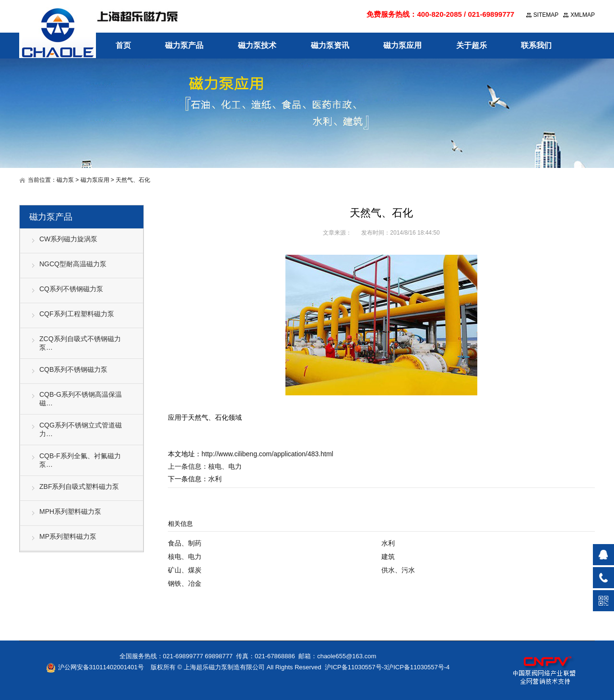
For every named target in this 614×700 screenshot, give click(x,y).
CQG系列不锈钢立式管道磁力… (81, 429)
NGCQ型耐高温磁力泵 (73, 264)
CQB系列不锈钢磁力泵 (73, 369)
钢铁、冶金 (185, 583)
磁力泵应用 (95, 180)
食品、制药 (185, 543)
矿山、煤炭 (185, 570)
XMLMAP (583, 15)
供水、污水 (398, 570)
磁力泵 (65, 180)
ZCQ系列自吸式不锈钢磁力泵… (80, 343)
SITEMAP (546, 15)
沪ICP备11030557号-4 (418, 667)
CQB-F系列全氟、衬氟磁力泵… (80, 460)
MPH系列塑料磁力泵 (70, 511)
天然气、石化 (133, 180)
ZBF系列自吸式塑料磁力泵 (79, 486)
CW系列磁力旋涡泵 (68, 239)
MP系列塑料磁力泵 (68, 536)
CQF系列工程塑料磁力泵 (77, 314)
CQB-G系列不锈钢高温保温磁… (81, 399)
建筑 (388, 557)
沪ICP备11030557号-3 (356, 667)
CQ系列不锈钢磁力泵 (71, 289)
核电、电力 (225, 466)
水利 (215, 479)
